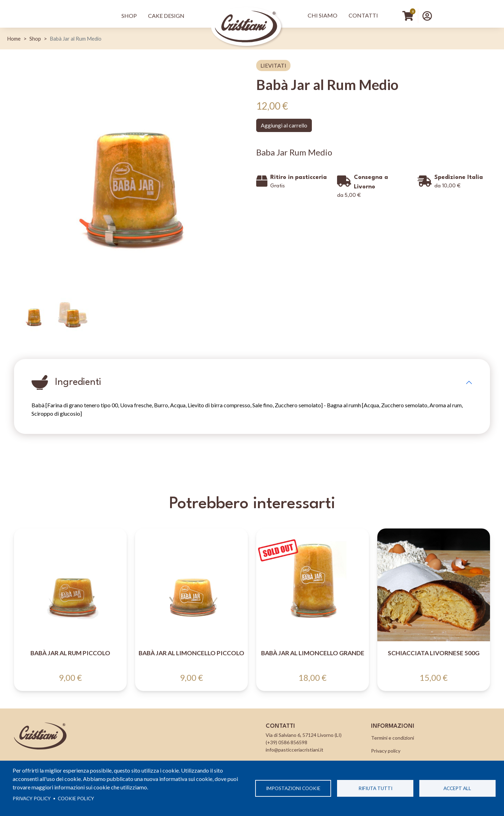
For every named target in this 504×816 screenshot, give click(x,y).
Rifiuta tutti (375, 788)
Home (14, 39)
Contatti (363, 15)
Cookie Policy (76, 798)
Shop (129, 16)
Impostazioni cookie (293, 788)
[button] (427, 16)
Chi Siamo (323, 15)
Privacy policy (32, 798)
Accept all (457, 788)
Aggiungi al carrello (284, 125)
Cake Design (166, 16)
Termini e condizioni (393, 738)
